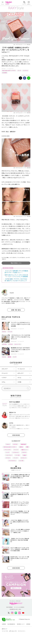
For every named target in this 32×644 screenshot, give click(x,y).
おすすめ (4, 344)
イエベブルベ (9, 455)
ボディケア (21, 373)
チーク (19, 70)
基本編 (9, 357)
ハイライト (25, 70)
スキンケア (5, 369)
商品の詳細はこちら (16, 263)
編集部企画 (23, 444)
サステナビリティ (22, 631)
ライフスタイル (12, 461)
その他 (19, 382)
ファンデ (10, 332)
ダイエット (24, 458)
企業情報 (4, 624)
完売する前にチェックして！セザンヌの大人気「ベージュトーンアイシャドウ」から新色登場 (16, 276)
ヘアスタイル (16, 452)
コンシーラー (18, 344)
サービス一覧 (5, 631)
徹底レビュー (24, 450)
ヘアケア (4, 378)
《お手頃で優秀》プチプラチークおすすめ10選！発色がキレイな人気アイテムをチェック (16, 280)
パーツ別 (17, 455)
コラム (3, 382)
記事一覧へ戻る (16, 310)
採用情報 (28, 624)
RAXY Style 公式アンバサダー (9, 70)
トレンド (16, 450)
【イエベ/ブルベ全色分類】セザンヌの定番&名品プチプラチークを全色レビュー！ (16, 272)
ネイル (19, 378)
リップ (15, 357)
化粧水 (25, 455)
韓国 (27, 447)
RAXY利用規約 (9, 607)
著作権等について (21, 624)
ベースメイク (10, 68)
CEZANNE (5, 73)
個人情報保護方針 (11, 624)
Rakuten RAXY (9, 3)
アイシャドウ (7, 450)
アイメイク (5, 373)
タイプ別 (21, 461)
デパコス (10, 344)
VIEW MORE (16, 435)
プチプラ (24, 452)
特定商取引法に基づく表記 (15, 609)
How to (4, 332)
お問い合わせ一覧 (13, 631)
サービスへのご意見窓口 (19, 607)
